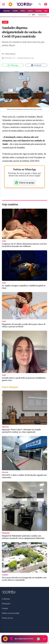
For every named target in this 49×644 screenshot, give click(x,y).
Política (23, 11)
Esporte (30, 11)
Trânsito (15, 11)
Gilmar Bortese (10, 54)
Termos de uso (7, 618)
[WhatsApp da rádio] (38, 639)
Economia (39, 11)
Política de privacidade (11, 613)
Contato (5, 608)
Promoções (6, 604)
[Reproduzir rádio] (5, 639)
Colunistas (6, 599)
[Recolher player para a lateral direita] (45, 639)
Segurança (7, 11)
